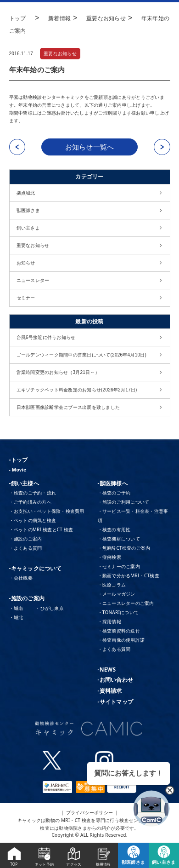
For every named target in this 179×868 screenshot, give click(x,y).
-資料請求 (110, 691)
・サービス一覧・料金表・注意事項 (133, 516)
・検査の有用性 (114, 529)
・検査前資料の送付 (119, 631)
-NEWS (107, 670)
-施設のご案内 (27, 598)
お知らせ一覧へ (90, 147)
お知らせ (26, 263)
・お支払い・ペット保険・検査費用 (47, 511)
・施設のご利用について (124, 502)
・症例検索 (109, 557)
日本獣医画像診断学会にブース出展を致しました (68, 407)
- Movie (18, 470)
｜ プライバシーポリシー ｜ (90, 812)
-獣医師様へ (113, 483)
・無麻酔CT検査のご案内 (124, 548)
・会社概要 (21, 578)
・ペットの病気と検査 (33, 520)
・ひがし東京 (50, 608)
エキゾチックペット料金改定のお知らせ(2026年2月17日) (77, 390)
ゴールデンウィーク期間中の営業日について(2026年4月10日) (82, 355)
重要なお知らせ (60, 54)
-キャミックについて (35, 568)
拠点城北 (26, 193)
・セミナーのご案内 (119, 566)
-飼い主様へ (24, 483)
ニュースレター (33, 280)
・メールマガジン (117, 594)
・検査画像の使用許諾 (121, 640)
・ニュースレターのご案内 (126, 603)
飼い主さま (28, 228)
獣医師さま (28, 210)
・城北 (16, 617)
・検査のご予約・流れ (33, 493)
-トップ (19, 460)
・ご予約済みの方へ (30, 502)
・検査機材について (119, 539)
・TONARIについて (118, 612)
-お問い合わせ (116, 680)
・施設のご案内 (26, 539)
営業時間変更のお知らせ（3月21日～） (58, 372)
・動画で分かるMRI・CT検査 (129, 575)
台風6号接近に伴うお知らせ (46, 337)
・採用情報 (109, 621)
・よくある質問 (26, 548)
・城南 (16, 608)
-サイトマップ (116, 702)
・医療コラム (112, 585)
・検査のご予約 (114, 493)
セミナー (26, 298)
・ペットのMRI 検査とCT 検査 (41, 529)
